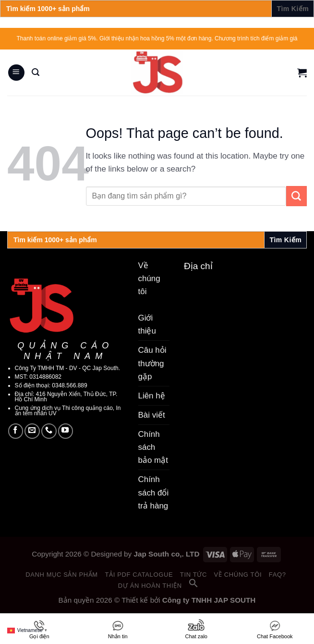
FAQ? (278, 575)
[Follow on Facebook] (16, 431)
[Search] (36, 72)
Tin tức (193, 575)
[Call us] (49, 431)
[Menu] (16, 73)
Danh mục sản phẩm (62, 575)
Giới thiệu (147, 324)
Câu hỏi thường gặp (152, 363)
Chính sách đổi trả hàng (154, 492)
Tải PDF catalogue (139, 575)
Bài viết (152, 415)
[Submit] (296, 196)
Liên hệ (152, 396)
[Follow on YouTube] (66, 431)
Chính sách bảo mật (153, 447)
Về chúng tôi (238, 575)
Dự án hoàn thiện (150, 586)
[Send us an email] (32, 431)
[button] (193, 586)
